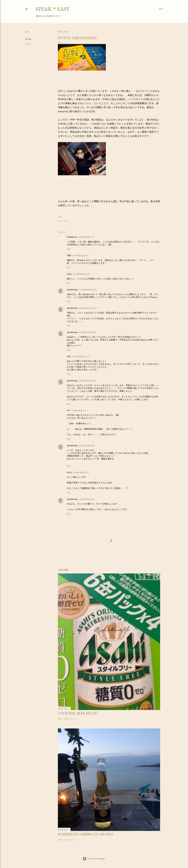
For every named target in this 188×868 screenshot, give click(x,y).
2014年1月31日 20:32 (88, 332)
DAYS (28, 44)
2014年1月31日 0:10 (86, 237)
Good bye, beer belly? (78, 713)
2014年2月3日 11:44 (81, 472)
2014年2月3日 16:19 (87, 499)
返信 (69, 249)
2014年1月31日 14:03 (81, 274)
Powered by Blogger (94, 859)
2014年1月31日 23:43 (88, 381)
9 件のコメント (70, 719)
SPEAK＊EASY (53, 9)
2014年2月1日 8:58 (87, 446)
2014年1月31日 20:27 (88, 290)
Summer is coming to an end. (86, 834)
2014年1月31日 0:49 (80, 256)
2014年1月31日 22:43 (81, 356)
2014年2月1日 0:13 (79, 410)
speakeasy (72, 290)
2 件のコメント (70, 840)
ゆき (69, 356)
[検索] (161, 9)
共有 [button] (27, 32)
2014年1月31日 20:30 (88, 308)
